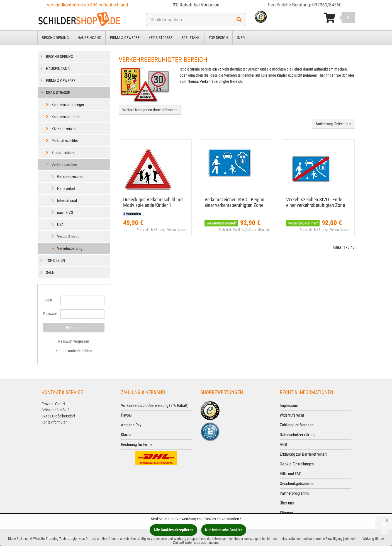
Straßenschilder (64, 153)
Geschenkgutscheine (297, 484)
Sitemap (286, 513)
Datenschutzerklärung (298, 435)
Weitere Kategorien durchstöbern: (150, 110)
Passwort (50, 314)
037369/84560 (327, 5)
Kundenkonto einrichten (74, 351)
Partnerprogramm (294, 493)
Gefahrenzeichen (70, 177)
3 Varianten (132, 214)
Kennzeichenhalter (66, 117)
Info (241, 38)
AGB (283, 444)
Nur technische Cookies (224, 530)
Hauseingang (89, 38)
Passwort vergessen (74, 341)
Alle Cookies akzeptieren (173, 530)
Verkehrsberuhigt (70, 248)
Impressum (289, 405)
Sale (50, 272)
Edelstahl (191, 38)
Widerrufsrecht (292, 415)
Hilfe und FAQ (291, 474)
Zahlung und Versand (297, 425)
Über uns (287, 503)
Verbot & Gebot (69, 236)
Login (48, 300)
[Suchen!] (239, 20)
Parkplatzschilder (65, 141)
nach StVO (65, 212)
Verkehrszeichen (64, 165)
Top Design (218, 38)
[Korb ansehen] (339, 18)
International (67, 200)
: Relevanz (333, 124)
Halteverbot (66, 189)
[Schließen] (387, 520)
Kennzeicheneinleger (68, 105)
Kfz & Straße (160, 38)
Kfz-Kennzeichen (64, 129)
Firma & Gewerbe (125, 38)
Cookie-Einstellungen (297, 464)
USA (60, 224)
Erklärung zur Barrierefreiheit (303, 454)
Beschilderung (55, 38)
